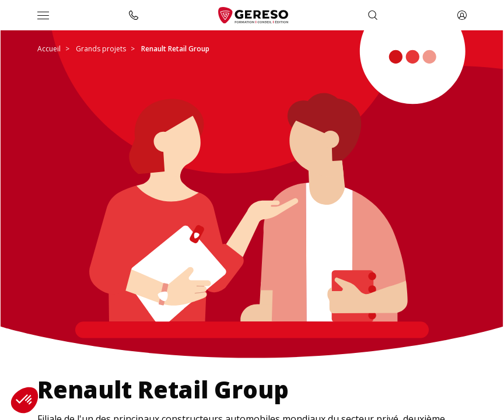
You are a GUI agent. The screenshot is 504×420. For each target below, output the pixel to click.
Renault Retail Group (175, 49)
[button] (24, 400)
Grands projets (101, 49)
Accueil (49, 49)
